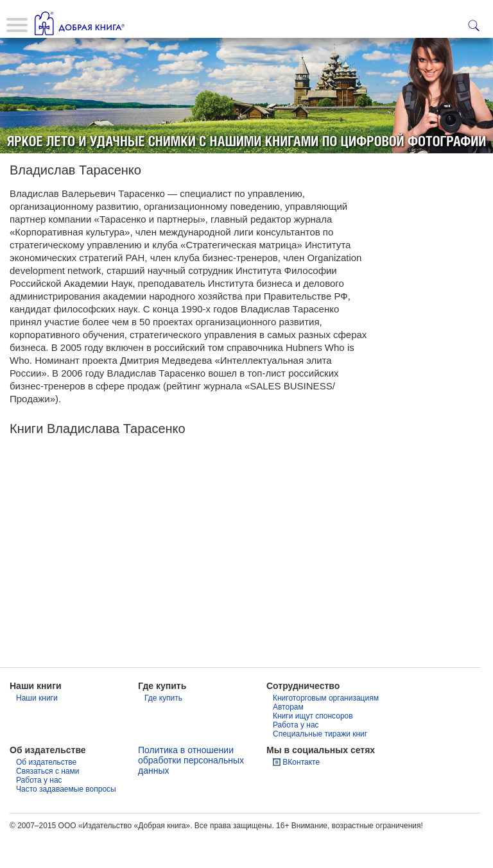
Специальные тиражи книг (320, 764)
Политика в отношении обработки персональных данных (191, 790)
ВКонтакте (301, 792)
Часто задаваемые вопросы (66, 819)
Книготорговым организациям (326, 728)
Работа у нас (296, 755)
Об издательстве (46, 792)
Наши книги (37, 728)
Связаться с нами (48, 801)
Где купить (163, 728)
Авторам (288, 737)
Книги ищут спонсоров (313, 746)
